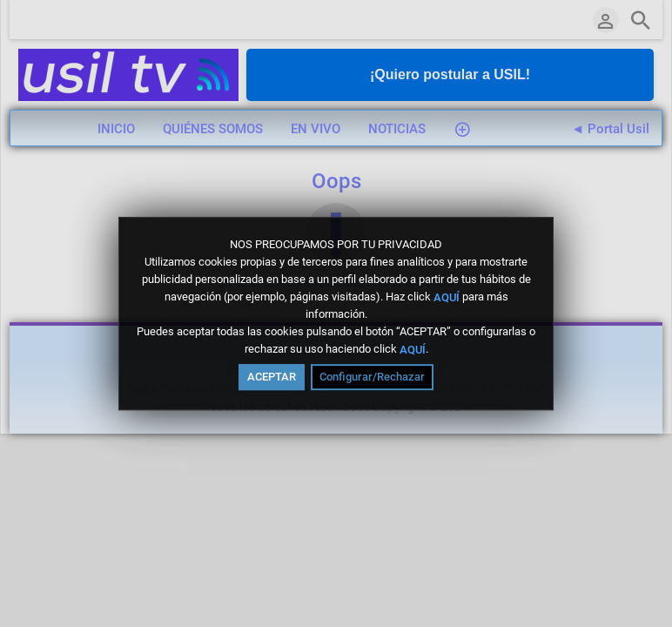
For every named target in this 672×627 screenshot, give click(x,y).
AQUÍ (447, 297)
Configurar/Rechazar (372, 377)
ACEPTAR (272, 377)
